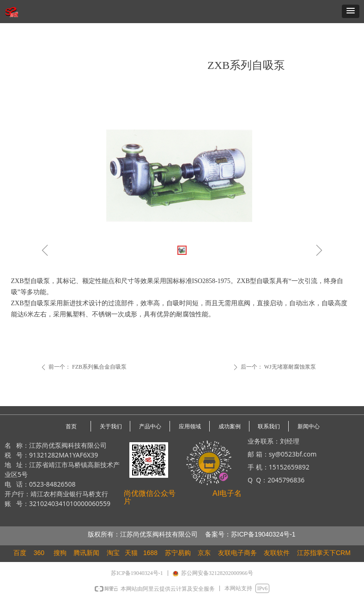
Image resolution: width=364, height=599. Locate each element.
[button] (351, 11)
